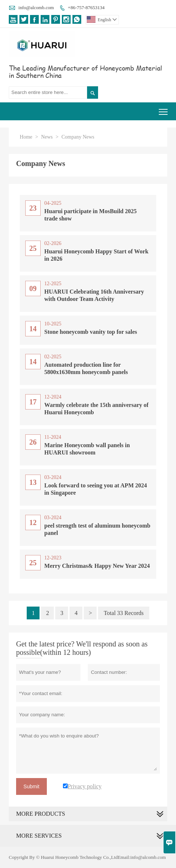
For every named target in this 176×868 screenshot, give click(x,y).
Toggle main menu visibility (164, 109)
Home (26, 137)
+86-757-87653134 (86, 7)
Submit (31, 786)
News (47, 137)
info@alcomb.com (36, 7)
